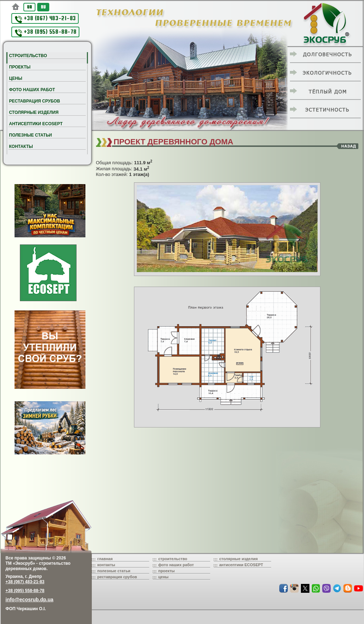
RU (43, 7)
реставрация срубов (117, 577)
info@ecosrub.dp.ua (30, 600)
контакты (107, 565)
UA (29, 7)
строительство (173, 559)
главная (105, 559)
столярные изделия (239, 559)
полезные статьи (114, 571)
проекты (167, 571)
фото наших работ (176, 565)
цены (164, 577)
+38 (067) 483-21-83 (45, 19)
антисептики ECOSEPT (241, 565)
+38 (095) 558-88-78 (46, 32)
